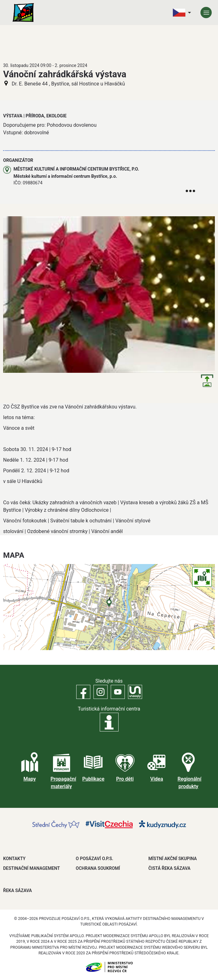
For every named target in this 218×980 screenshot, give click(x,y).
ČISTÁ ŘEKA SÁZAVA (169, 868)
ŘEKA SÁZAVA (18, 890)
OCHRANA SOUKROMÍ (98, 868)
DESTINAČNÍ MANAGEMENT (32, 868)
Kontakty (14, 859)
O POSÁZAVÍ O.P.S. (95, 859)
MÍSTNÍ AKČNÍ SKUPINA (173, 859)
